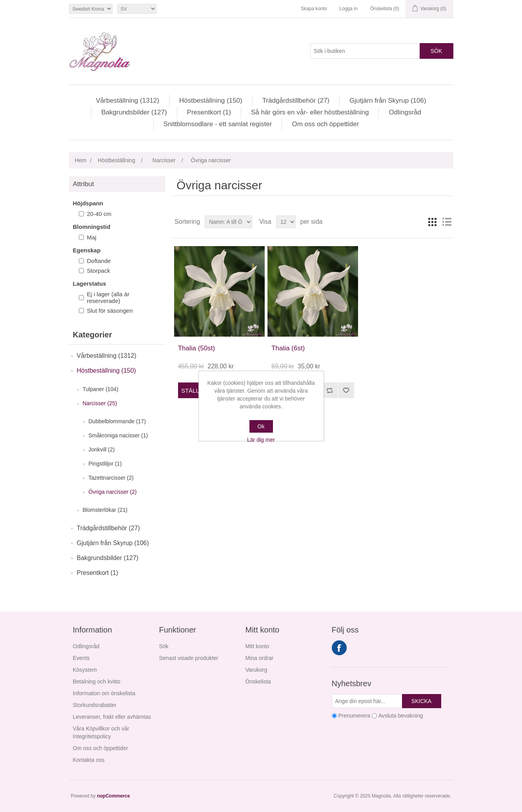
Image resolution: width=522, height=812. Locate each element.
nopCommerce (113, 796)
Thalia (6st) (288, 348)
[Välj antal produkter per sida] (286, 222)
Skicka (421, 701)
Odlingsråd (405, 112)
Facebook (339, 648)
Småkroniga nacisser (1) (118, 435)
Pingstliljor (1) (105, 464)
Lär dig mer (261, 440)
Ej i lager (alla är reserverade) (108, 297)
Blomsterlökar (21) (105, 510)
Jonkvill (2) (102, 449)
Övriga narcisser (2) (113, 492)
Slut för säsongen (110, 311)
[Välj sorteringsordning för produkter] (228, 222)
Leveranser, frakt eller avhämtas (112, 717)
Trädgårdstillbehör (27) (296, 101)
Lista (447, 222)
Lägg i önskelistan (346, 390)
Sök (437, 51)
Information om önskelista (104, 693)
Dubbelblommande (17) (117, 421)
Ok (261, 426)
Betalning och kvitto (97, 681)
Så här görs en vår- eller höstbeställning (310, 112)
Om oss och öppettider (325, 124)
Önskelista (258, 681)
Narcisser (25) (100, 403)
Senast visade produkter (189, 658)
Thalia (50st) (196, 348)
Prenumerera (354, 716)
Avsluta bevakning (401, 716)
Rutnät (433, 222)
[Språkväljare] (137, 9)
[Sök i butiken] (365, 51)
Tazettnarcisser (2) (111, 478)
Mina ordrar (260, 658)
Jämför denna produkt (329, 390)
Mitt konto (257, 646)
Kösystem (85, 670)
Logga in (349, 9)
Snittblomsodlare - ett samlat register (218, 124)
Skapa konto (314, 9)
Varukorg (256, 670)
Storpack (99, 271)
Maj (92, 237)
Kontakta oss (89, 760)
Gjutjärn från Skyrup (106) (388, 101)
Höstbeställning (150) (211, 101)
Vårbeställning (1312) (127, 101)
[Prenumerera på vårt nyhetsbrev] (367, 701)
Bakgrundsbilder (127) (134, 112)
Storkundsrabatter (95, 705)
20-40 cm (99, 214)
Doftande (99, 261)
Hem (81, 160)
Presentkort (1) (209, 112)
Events (81, 658)
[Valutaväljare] (91, 9)
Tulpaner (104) (101, 389)
